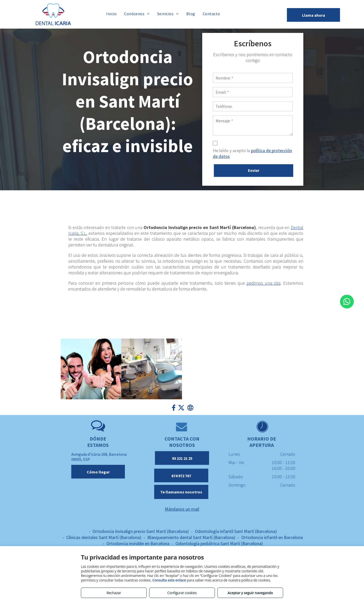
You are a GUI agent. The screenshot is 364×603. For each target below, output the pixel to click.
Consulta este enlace (169, 580)
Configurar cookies (182, 593)
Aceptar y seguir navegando (250, 593)
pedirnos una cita (263, 283)
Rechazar (114, 593)
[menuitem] (111, 13)
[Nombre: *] (278, 78)
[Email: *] (278, 92)
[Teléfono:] (278, 106)
